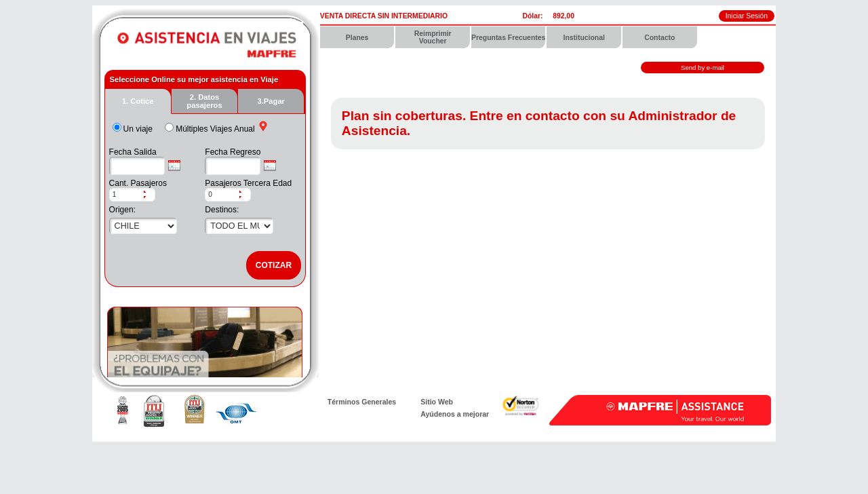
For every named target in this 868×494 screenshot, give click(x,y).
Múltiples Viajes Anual (215, 129)
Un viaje (138, 129)
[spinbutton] (126, 195)
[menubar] (548, 37)
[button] (149, 192)
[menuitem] (358, 37)
